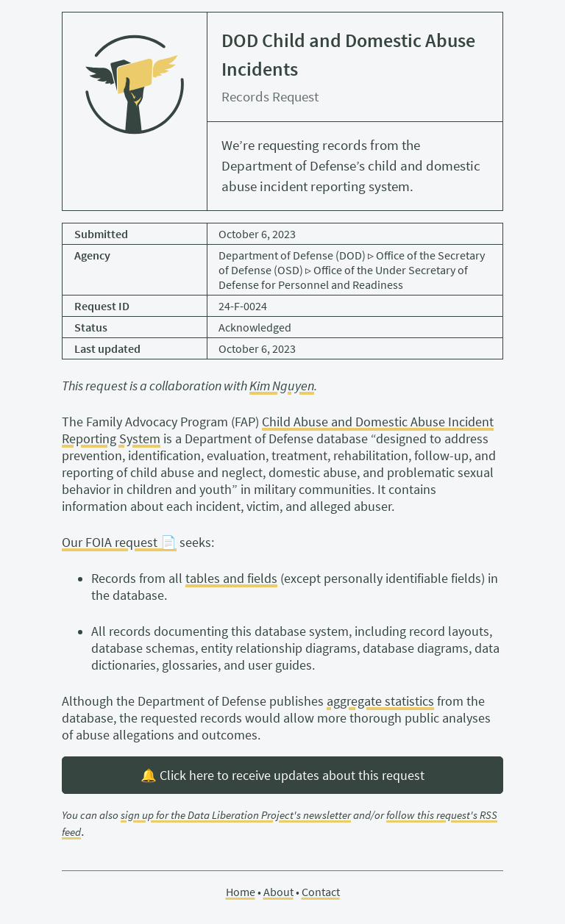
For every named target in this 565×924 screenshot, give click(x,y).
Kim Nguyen (282, 386)
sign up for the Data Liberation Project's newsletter (236, 815)
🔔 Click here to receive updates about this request (282, 776)
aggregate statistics (380, 701)
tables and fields (231, 579)
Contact (321, 892)
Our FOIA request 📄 (119, 542)
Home (241, 892)
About (278, 892)
